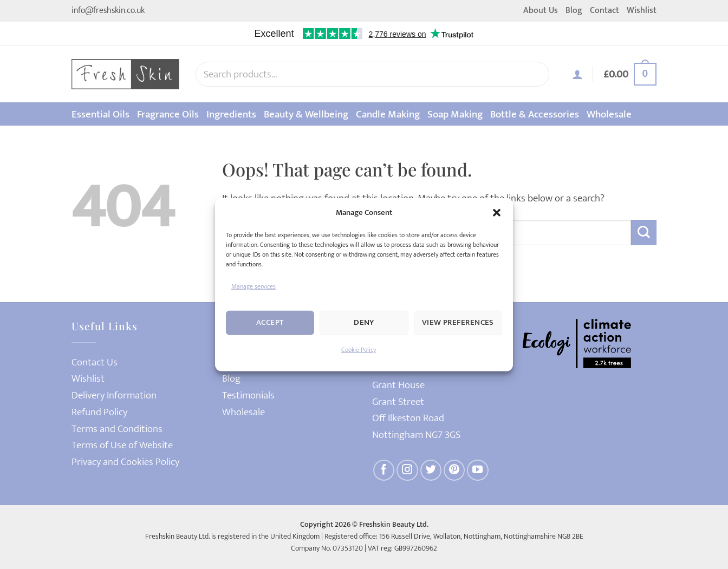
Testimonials (248, 395)
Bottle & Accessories (535, 114)
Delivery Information (114, 395)
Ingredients (231, 114)
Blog (574, 11)
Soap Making (455, 114)
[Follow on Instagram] (407, 470)
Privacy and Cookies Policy (125, 462)
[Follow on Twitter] (431, 470)
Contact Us (95, 362)
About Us (541, 11)
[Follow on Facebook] (384, 470)
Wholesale (609, 114)
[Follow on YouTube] (478, 470)
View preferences (458, 322)
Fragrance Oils (168, 114)
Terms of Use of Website (122, 445)
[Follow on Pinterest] (454, 470)
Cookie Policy (359, 350)
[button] (497, 212)
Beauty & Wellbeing (306, 114)
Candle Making (388, 114)
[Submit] (644, 233)
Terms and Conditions (117, 429)
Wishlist (642, 11)
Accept (270, 322)
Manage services (253, 286)
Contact (604, 11)
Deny (364, 322)
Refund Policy (99, 412)
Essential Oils (100, 114)
